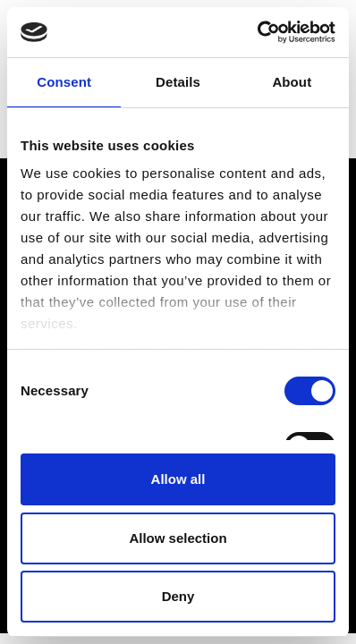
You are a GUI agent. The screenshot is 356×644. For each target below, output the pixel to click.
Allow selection (178, 538)
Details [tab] (178, 82)
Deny (178, 596)
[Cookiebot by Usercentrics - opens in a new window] (257, 32)
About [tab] (292, 82)
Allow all (178, 479)
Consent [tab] (64, 82)
